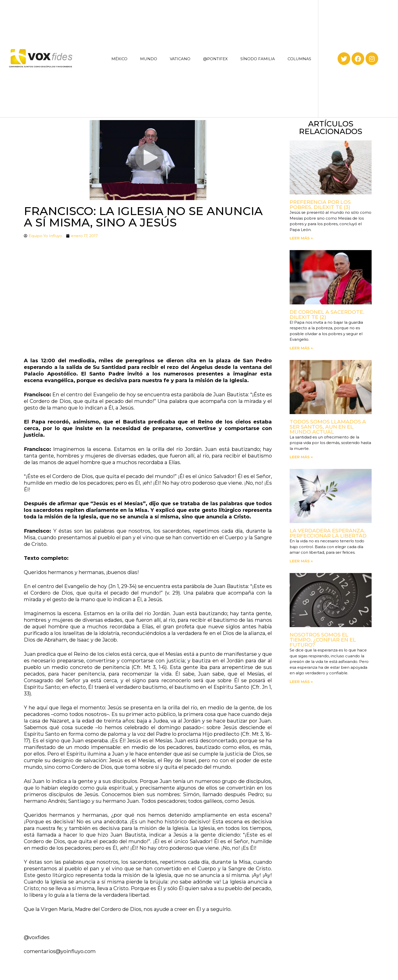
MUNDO (149, 59)
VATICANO (180, 59)
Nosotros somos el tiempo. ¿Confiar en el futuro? (323, 640)
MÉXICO (119, 59)
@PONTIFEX (215, 59)
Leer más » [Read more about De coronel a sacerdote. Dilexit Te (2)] (301, 348)
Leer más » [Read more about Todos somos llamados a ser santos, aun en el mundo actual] (301, 457)
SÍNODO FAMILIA (258, 59)
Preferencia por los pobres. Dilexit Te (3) (320, 205)
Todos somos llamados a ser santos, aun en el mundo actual (328, 427)
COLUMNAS (299, 59)
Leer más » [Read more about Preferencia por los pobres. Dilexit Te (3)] (301, 238)
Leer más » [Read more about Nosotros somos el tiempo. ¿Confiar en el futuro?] (301, 682)
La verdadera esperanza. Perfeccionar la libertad (328, 533)
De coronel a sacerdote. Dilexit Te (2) (327, 315)
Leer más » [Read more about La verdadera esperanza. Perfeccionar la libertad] (301, 561)
